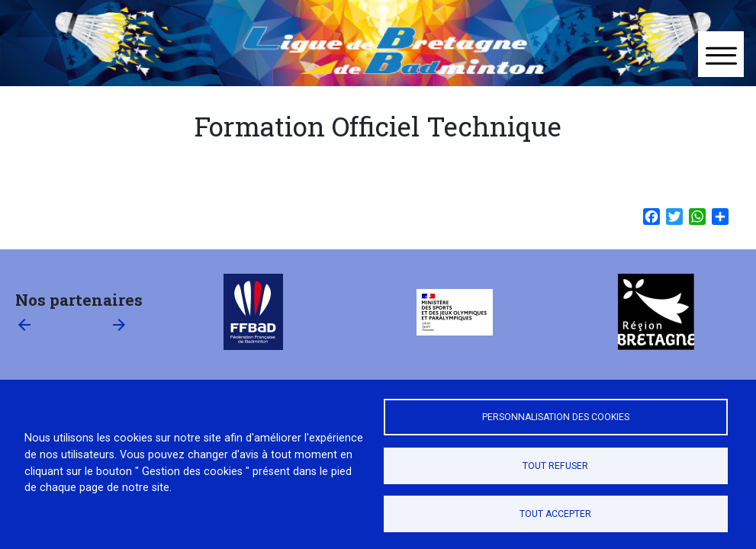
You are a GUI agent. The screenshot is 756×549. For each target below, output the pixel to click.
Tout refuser (555, 466)
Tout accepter (555, 514)
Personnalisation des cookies (556, 417)
